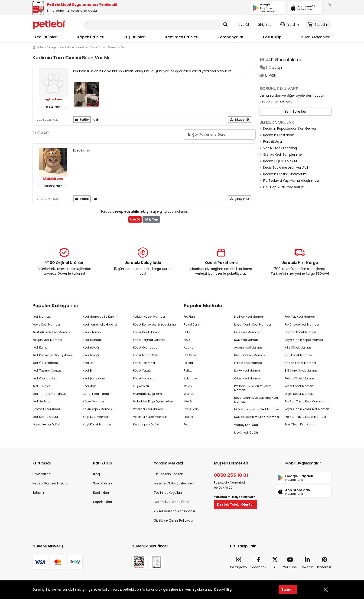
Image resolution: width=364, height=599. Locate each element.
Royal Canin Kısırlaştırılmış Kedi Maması (256, 400)
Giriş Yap (265, 25)
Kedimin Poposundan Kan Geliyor (290, 128)
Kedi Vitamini (92, 332)
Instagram (238, 562)
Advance (190, 378)
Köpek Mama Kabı (146, 355)
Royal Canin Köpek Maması (304, 340)
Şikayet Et (240, 120)
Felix (187, 424)
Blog (96, 474)
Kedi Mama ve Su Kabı (99, 317)
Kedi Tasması (93, 340)
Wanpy (189, 394)
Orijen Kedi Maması (248, 378)
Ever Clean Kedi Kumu (300, 424)
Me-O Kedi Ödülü (246, 433)
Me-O (188, 401)
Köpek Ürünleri (91, 37)
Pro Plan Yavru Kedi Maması (304, 401)
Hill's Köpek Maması (298, 347)
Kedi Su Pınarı (42, 401)
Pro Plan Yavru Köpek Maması (305, 417)
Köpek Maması (93, 401)
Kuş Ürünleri (135, 37)
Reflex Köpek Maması (299, 386)
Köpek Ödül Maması (147, 332)
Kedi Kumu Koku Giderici (100, 324)
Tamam (288, 589)
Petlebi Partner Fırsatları (51, 483)
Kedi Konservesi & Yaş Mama (53, 355)
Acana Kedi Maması (249, 347)
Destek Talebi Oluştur (236, 504)
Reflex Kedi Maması (248, 370)
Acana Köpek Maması (300, 363)
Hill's (187, 332)
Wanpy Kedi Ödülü (247, 425)
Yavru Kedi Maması (46, 324)
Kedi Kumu (40, 347)
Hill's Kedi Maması (247, 332)
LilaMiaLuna (53, 179)
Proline (188, 417)
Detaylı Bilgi (223, 589)
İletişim (38, 493)
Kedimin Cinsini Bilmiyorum (285, 174)
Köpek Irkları (102, 502)
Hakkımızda (42, 474)
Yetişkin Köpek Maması (149, 317)
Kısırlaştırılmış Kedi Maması (52, 332)
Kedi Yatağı (91, 347)
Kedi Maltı (90, 386)
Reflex (188, 370)
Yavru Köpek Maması (98, 409)
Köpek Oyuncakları (146, 347)
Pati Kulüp (272, 37)
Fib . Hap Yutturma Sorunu (284, 187)
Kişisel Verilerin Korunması (174, 511)
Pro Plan (189, 317)
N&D (187, 340)
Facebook (258, 562)
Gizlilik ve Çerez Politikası (173, 520)
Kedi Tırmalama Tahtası (50, 394)
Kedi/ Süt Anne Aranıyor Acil (286, 168)
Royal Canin (193, 324)
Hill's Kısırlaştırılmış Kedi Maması (257, 409)
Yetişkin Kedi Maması (47, 340)
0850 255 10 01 (231, 475)
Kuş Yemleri (141, 386)
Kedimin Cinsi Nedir (279, 135)
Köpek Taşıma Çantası (149, 340)
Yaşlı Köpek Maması (97, 424)
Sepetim (318, 25)
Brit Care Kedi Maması (250, 355)
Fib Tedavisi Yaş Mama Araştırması (291, 181)
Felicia (188, 363)
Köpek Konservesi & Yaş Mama (154, 324)
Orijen (188, 386)
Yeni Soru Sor (296, 112)
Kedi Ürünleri (46, 37)
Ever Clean (191, 409)
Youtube (290, 562)
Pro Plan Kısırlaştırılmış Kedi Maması (253, 388)
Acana (189, 347)
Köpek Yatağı (142, 370)
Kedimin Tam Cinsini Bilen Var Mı (101, 47)
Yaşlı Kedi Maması (96, 417)
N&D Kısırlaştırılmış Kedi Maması (257, 417)
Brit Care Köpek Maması (301, 370)
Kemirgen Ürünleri (182, 37)
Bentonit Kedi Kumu (46, 409)
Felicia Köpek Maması (300, 378)
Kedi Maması (42, 317)
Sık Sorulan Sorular (168, 474)
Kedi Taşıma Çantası (47, 370)
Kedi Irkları (67, 47)
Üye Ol (244, 25)
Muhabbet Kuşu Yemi (148, 394)
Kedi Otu (89, 363)
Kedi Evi (88, 370)
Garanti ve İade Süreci (172, 502)
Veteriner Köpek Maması (150, 417)
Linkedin (307, 562)
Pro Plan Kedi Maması (249, 317)
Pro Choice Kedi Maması (302, 324)
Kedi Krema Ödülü (45, 417)
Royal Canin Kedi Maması (253, 324)
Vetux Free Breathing (280, 148)
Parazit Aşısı (273, 142)
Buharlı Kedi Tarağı (96, 394)
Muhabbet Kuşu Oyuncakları (153, 401)
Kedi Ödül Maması (45, 363)
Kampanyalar (231, 37)
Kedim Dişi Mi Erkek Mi (280, 161)
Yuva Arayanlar (315, 37)
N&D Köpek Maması (298, 355)
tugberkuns (53, 99)
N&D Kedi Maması (247, 340)
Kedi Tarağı (91, 355)
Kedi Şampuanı (94, 378)
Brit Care (190, 355)
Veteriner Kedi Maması (149, 409)
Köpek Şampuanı (145, 378)
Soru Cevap (48, 47)
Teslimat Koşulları (168, 493)
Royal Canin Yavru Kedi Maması (307, 409)
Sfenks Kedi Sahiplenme (283, 155)
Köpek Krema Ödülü (46, 424)
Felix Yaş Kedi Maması (300, 317)
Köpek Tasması (144, 363)
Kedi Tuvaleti (41, 386)
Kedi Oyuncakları (44, 378)
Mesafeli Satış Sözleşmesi (174, 483)
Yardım (290, 25)
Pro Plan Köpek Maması (301, 332)
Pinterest (324, 562)
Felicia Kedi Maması (248, 363)
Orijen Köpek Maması (299, 394)
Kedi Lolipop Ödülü (146, 424)
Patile (82, 120)
